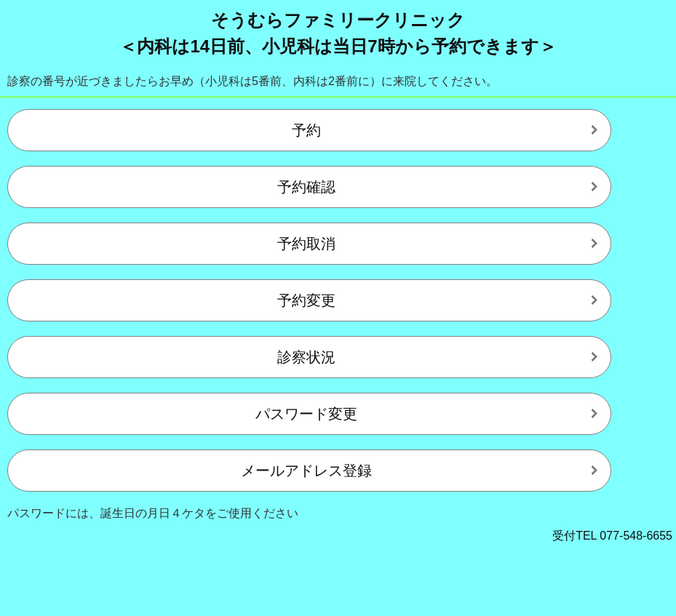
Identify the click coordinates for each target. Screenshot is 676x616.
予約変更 (306, 300)
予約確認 (306, 187)
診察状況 (306, 357)
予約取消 (306, 244)
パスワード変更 (306, 414)
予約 (306, 130)
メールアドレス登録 (306, 471)
